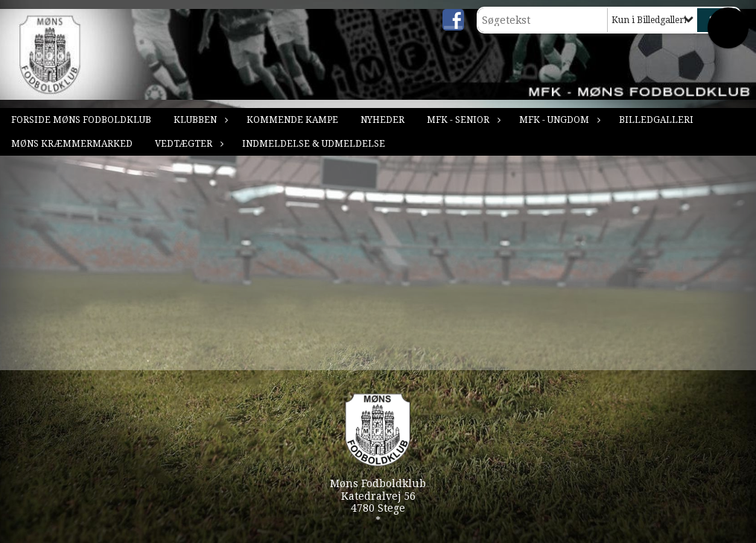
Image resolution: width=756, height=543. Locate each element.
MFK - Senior (462, 120)
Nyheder (382, 120)
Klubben (199, 120)
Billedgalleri (656, 120)
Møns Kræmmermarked (72, 144)
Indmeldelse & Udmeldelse (314, 144)
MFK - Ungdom (558, 120)
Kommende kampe (292, 120)
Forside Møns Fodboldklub (81, 120)
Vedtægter (187, 144)
